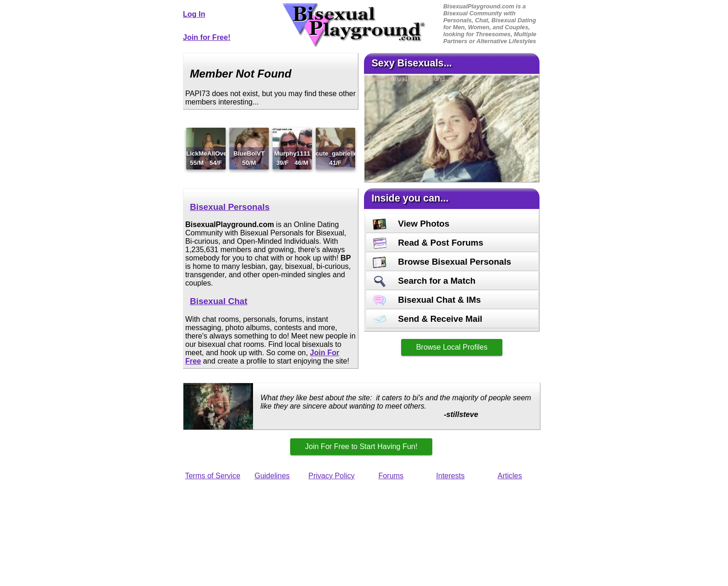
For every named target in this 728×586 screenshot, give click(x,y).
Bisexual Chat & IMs (427, 300)
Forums (391, 476)
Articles (510, 476)
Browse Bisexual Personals (442, 262)
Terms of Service (212, 476)
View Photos (411, 224)
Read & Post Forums (428, 243)
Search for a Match (424, 281)
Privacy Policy (331, 476)
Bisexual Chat (219, 301)
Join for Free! (207, 37)
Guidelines (272, 476)
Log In (194, 14)
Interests (450, 476)
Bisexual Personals (230, 207)
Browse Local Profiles (452, 347)
